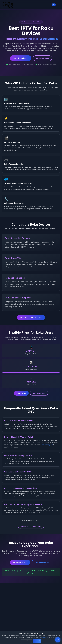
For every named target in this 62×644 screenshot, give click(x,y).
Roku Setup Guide (42, 58)
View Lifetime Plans (42, 562)
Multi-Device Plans (39, 393)
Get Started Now (20, 562)
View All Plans (21, 393)
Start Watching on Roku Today (31, 317)
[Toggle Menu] (59, 5)
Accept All (37, 641)
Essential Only (26, 641)
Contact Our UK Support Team (31, 526)
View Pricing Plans (21, 58)
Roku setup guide (47, 445)
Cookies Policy (45, 637)
